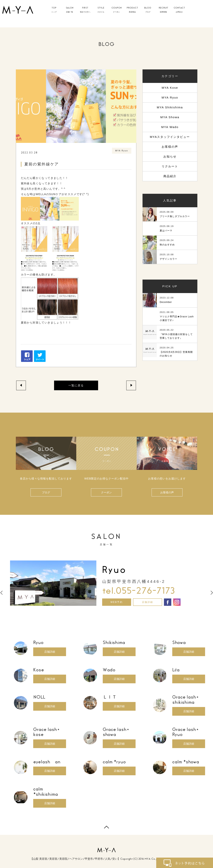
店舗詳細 (148, 602)
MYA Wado (170, 127)
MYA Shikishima (170, 107)
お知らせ (170, 156)
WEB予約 (117, 602)
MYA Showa (170, 117)
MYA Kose (170, 88)
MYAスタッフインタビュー (170, 137)
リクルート (170, 166)
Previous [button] (1, 593)
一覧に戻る (76, 385)
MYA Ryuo (170, 97)
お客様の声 (170, 147)
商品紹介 (170, 176)
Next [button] (212, 593)
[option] (107, 583)
